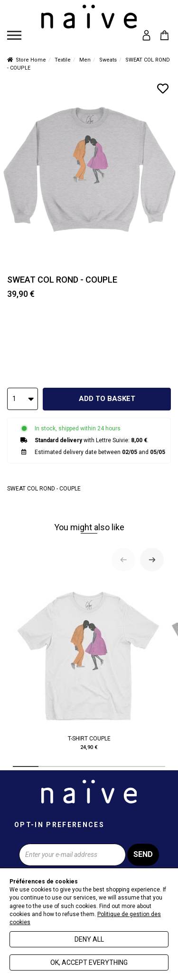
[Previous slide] (123, 560)
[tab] (26, 766)
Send (143, 854)
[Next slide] (152, 560)
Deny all (89, 939)
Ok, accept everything (89, 962)
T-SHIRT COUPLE (89, 666)
